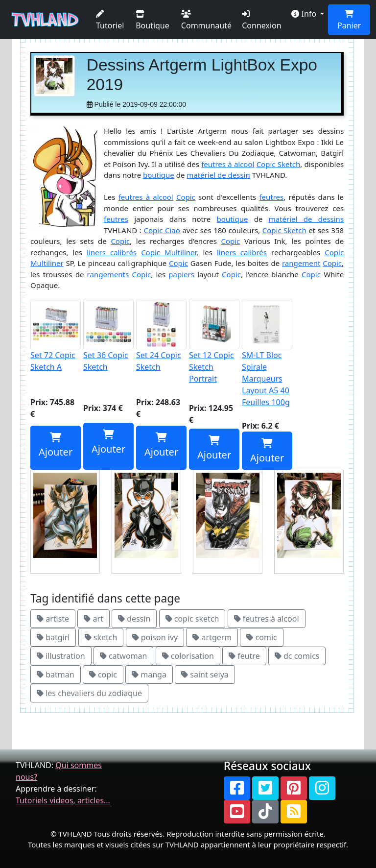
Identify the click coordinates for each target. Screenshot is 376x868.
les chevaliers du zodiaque (89, 693)
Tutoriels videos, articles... (63, 800)
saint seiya (205, 675)
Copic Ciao (162, 230)
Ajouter (56, 446)
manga (149, 675)
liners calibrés (112, 252)
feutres (271, 197)
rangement (301, 263)
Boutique (153, 20)
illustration (61, 656)
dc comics (297, 656)
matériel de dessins (306, 219)
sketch (101, 637)
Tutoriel (110, 20)
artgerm (212, 637)
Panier (349, 20)
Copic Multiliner (169, 252)
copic (103, 675)
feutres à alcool (228, 164)
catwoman (124, 656)
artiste (53, 619)
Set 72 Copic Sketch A (56, 336)
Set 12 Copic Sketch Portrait (214, 341)
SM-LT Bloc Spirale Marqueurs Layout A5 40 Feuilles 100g (267, 353)
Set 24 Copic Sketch (161, 336)
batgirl (53, 637)
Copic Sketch (279, 164)
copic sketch (192, 619)
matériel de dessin (218, 175)
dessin (134, 619)
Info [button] (305, 14)
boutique (159, 175)
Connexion (261, 20)
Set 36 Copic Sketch (108, 336)
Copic (186, 197)
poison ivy (155, 637)
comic (261, 637)
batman (56, 675)
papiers (181, 274)
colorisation (188, 656)
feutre (244, 656)
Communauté (206, 20)
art (94, 619)
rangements (108, 274)
